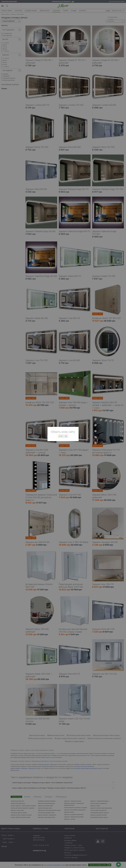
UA (61, 436)
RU (66, 436)
